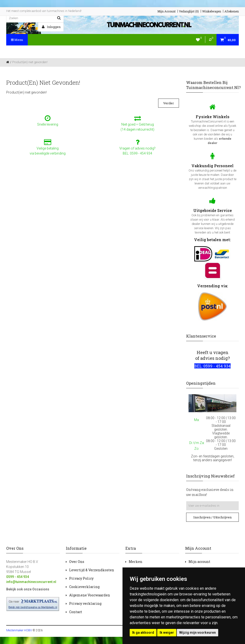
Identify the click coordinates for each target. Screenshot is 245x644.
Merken (136, 562)
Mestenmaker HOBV (19, 630)
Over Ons (77, 562)
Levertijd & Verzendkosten (92, 570)
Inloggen (51, 27)
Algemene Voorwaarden (90, 595)
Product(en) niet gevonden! (30, 62)
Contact (76, 612)
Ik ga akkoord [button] (143, 633)
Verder (169, 103)
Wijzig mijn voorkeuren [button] (198, 633)
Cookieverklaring (84, 587)
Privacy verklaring (85, 603)
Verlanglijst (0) (189, 11)
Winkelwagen (212, 11)
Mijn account (199, 562)
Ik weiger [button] (167, 633)
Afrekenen (232, 11)
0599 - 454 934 (18, 577)
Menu (17, 40)
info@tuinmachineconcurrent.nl (31, 582)
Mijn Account (167, 11)
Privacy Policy (81, 578)
